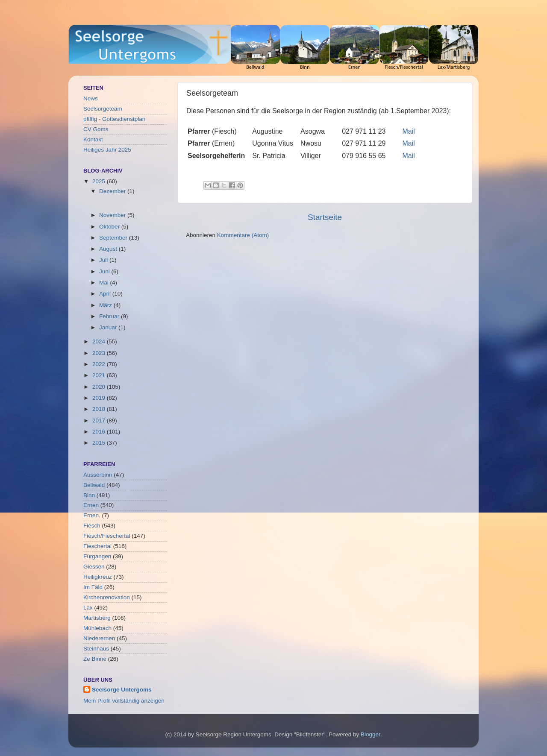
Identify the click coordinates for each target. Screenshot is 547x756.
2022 (100, 364)
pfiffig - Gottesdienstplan (114, 119)
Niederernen (99, 638)
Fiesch (92, 526)
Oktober (110, 227)
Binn (89, 495)
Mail (409, 131)
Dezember (113, 191)
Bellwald (94, 485)
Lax (88, 608)
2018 (100, 409)
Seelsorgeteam (103, 109)
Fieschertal (97, 546)
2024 (100, 341)
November (113, 215)
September (114, 238)
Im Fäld (93, 587)
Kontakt (93, 139)
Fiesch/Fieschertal (107, 536)
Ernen (91, 505)
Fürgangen (97, 556)
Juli (104, 260)
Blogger (371, 734)
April (106, 294)
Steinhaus (96, 649)
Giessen (94, 567)
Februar (110, 316)
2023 (100, 353)
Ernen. (92, 515)
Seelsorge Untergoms (122, 690)
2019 (100, 398)
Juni (105, 271)
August (109, 249)
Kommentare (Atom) (243, 235)
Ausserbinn (98, 475)
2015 (100, 443)
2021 (100, 375)
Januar (109, 327)
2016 (100, 432)
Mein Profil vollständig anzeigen (124, 701)
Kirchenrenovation (107, 597)
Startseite (325, 217)
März (106, 305)
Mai (105, 283)
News (91, 98)
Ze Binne (95, 659)
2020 (100, 387)
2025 (100, 181)
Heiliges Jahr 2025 (107, 150)
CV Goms (96, 129)
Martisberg (97, 618)
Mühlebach (97, 628)
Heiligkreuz (98, 577)
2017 (100, 420)
